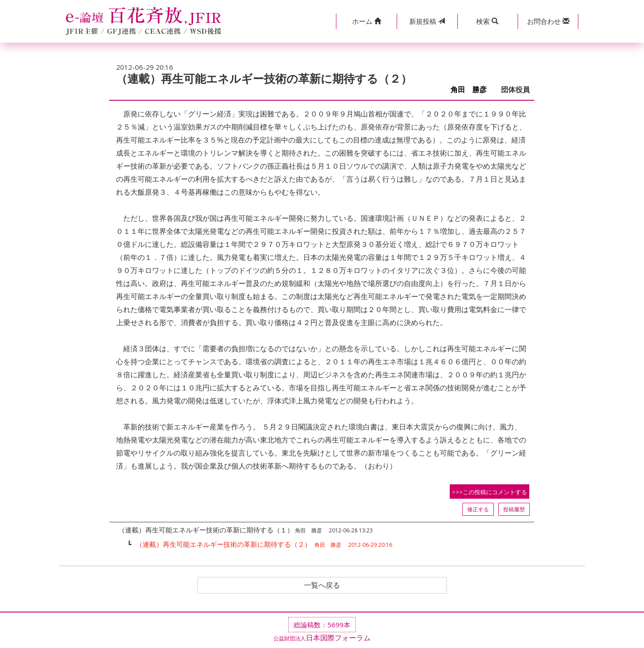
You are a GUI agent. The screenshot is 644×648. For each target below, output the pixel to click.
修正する (478, 509)
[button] (366, 21)
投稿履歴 (514, 509)
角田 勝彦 (472, 90)
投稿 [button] (427, 21)
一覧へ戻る (322, 585)
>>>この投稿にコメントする (490, 492)
